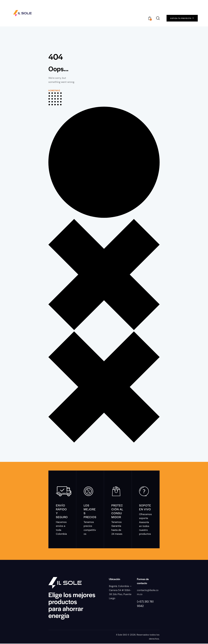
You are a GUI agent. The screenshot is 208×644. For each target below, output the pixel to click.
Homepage (54, 90)
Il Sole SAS (121, 635)
